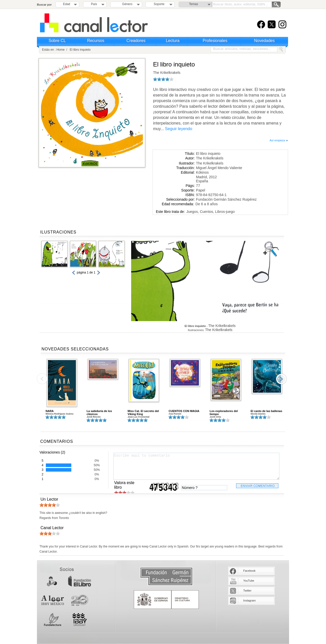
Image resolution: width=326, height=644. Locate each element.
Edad (66, 4)
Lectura (173, 41)
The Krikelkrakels (167, 73)
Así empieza (279, 140)
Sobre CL (57, 41)
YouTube (249, 581)
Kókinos (202, 172)
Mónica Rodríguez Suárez (60, 414)
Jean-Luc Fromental (139, 417)
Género (126, 4)
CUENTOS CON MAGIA (184, 411)
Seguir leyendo (179, 129)
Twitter (247, 591)
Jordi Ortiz (215, 417)
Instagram (249, 600)
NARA (50, 411)
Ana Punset (175, 414)
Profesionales (215, 41)
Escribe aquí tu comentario (196, 466)
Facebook (249, 571)
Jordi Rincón (94, 417)
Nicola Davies (258, 414)
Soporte (159, 4)
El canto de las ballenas (266, 411)
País (94, 4)
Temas (193, 4)
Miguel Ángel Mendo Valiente (219, 168)
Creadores (136, 41)
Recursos (96, 41)
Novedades (264, 41)
